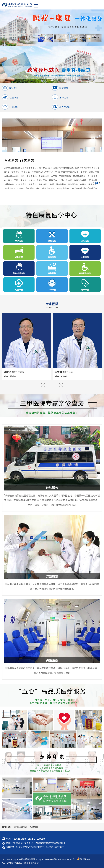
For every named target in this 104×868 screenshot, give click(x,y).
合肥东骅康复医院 (27, 859)
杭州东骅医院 (20, 827)
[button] (43, 385)
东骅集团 (34, 827)
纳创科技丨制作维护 (29, 863)
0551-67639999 (36, 839)
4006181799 (19, 839)
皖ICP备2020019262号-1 (65, 859)
